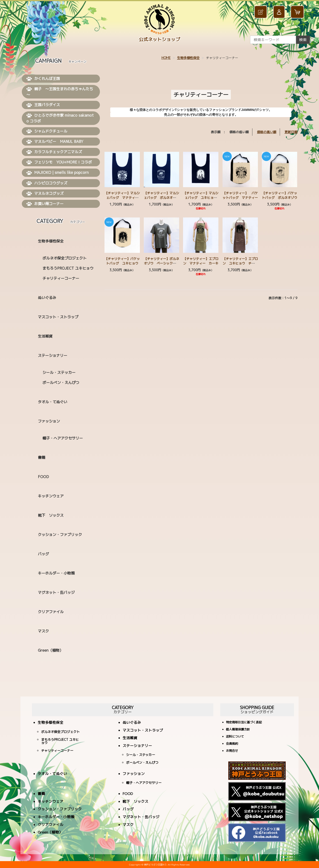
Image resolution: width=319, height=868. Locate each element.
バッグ (43, 554)
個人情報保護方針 (238, 730)
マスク (43, 631)
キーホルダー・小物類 (56, 573)
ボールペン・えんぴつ (61, 383)
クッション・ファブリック (60, 535)
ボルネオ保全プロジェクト (65, 258)
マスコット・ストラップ (58, 317)
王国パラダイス (43, 105)
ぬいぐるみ (47, 298)
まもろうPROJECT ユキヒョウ (68, 268)
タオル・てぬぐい (53, 402)
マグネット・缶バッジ (56, 592)
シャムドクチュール (47, 131)
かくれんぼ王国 (43, 79)
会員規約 (232, 744)
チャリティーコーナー (61, 278)
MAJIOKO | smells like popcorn (58, 173)
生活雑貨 (45, 336)
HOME (166, 58)
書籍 (42, 457)
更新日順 (291, 132)
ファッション (49, 421)
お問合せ (232, 751)
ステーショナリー (53, 355)
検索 (303, 40)
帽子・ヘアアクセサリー (63, 438)
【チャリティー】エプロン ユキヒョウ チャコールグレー (240, 263)
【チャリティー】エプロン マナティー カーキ (201, 261)
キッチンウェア (51, 496)
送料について (235, 737)
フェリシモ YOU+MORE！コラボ (59, 162)
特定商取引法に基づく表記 (244, 723)
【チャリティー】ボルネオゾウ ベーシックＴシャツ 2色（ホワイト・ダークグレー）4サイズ (161, 266)
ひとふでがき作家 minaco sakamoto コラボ (60, 118)
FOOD (43, 477)
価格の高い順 (267, 132)
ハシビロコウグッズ (47, 183)
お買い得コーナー (45, 204)
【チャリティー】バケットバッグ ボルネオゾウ (279, 195)
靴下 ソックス (51, 515)
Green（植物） (51, 650)
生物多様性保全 (188, 58)
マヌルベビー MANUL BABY (55, 142)
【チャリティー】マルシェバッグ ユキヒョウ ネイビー (202, 198)
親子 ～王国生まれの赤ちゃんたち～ (60, 92)
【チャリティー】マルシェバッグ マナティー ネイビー (123, 198)
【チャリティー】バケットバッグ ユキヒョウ (122, 261)
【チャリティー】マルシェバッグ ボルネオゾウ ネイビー (163, 198)
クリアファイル (51, 612)
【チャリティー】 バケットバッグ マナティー (240, 195)
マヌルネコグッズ (45, 194)
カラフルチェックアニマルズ (54, 152)
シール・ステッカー (59, 372)
